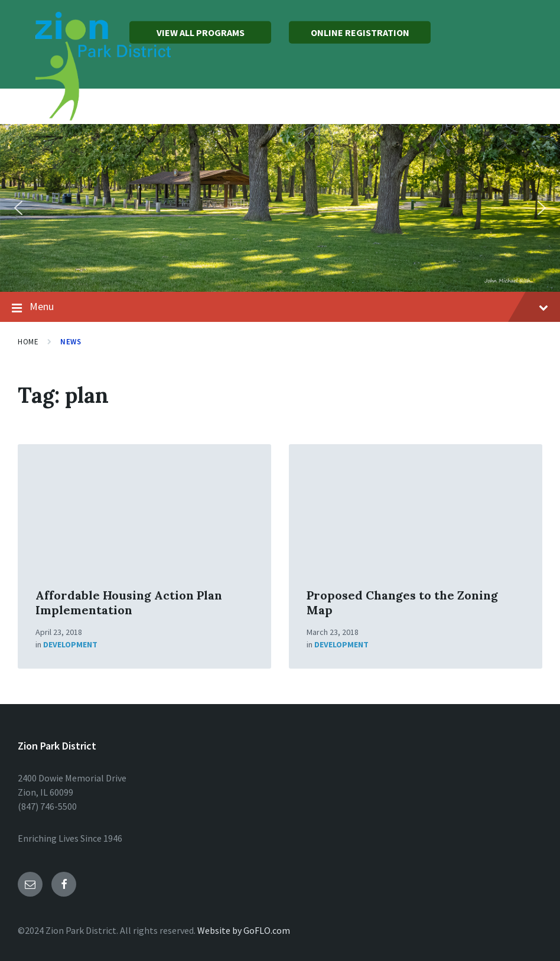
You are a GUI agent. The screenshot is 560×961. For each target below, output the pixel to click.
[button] (18, 208)
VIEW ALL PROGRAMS (201, 32)
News (71, 342)
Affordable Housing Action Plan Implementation (129, 602)
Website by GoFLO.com (244, 930)
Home (28, 342)
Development (70, 644)
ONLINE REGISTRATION (360, 32)
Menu (280, 307)
